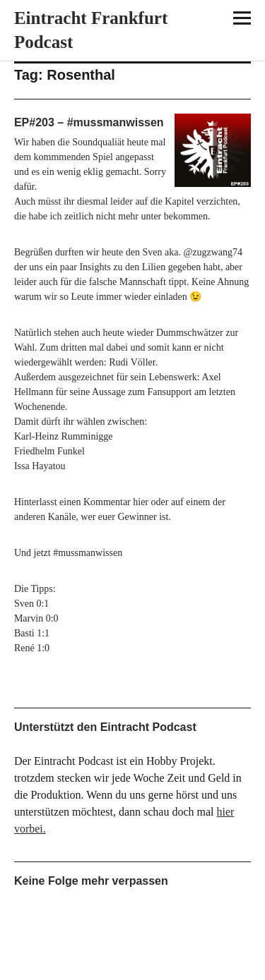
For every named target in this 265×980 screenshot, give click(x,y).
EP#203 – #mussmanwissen (89, 122)
